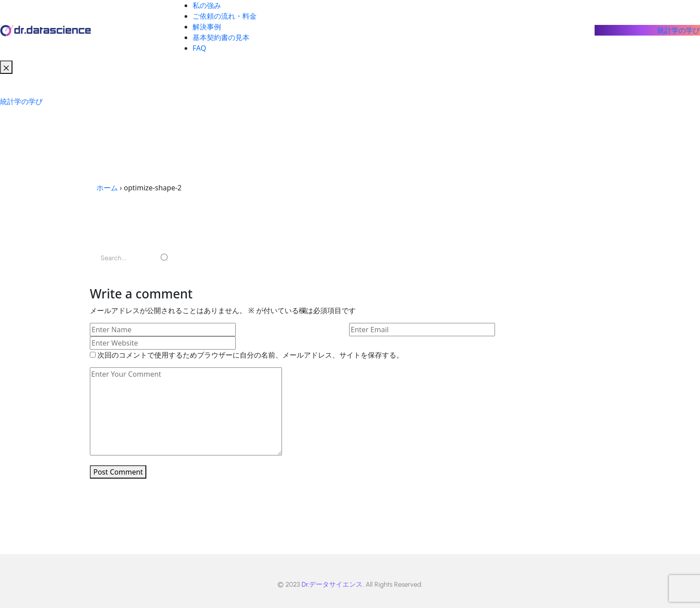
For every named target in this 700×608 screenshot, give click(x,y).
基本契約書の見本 (221, 37)
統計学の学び (679, 30)
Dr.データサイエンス (332, 584)
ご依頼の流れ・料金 (225, 16)
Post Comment (118, 472)
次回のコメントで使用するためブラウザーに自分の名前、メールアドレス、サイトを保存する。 (250, 355)
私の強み (207, 5)
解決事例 (207, 27)
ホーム (107, 188)
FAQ (199, 48)
